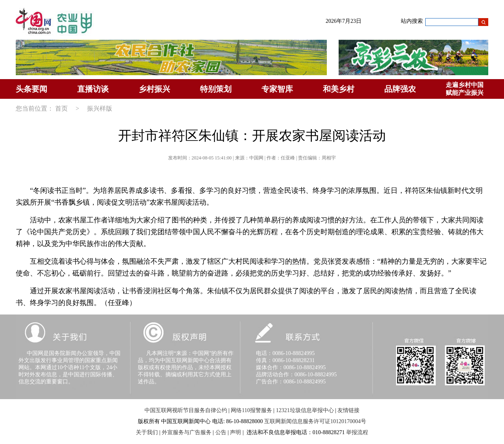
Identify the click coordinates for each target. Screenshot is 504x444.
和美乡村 (339, 89)
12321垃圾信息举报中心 (305, 410)
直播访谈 (93, 89)
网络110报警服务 (251, 410)
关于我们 (147, 432)
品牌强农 (400, 89)
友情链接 (348, 410)
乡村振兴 (154, 89)
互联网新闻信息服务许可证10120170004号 (315, 421)
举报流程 (357, 432)
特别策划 (216, 89)
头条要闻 (31, 89)
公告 (221, 432)
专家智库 (277, 89)
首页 (61, 108)
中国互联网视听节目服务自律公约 (186, 410)
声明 (235, 432)
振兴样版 (100, 108)
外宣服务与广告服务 (187, 432)
